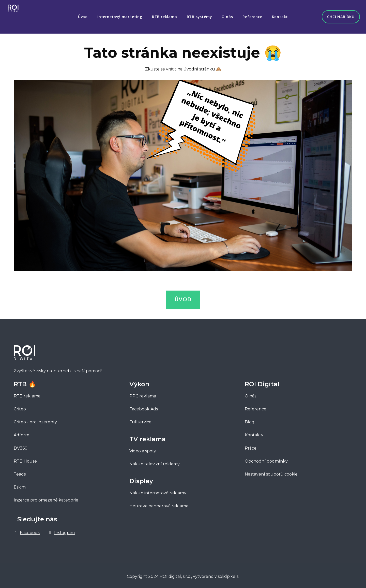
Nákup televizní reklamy (155, 462)
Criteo (20, 407)
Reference (256, 407)
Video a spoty (143, 449)
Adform (21, 433)
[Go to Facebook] (27, 530)
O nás (250, 394)
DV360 (21, 446)
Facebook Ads (144, 407)
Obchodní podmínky (266, 459)
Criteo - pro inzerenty (35, 420)
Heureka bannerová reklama (159, 504)
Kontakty (254, 433)
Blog (250, 420)
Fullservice (141, 420)
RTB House (25, 459)
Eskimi (20, 485)
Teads (20, 472)
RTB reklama (27, 394)
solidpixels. (228, 574)
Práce (251, 446)
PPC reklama (143, 394)
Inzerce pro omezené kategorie (46, 498)
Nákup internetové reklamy (158, 491)
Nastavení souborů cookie (271, 472)
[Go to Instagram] (61, 530)
